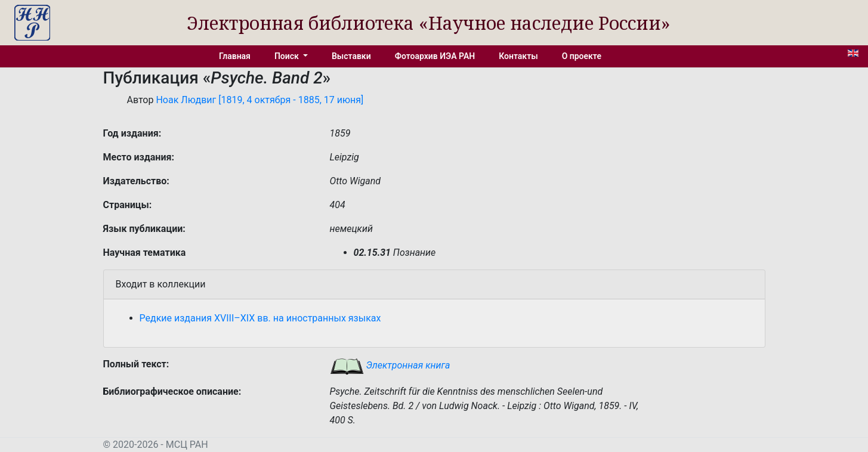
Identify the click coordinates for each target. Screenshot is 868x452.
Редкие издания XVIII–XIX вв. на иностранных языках (260, 318)
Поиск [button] (288, 56)
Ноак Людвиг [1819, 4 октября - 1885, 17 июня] (260, 100)
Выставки (351, 56)
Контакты (518, 56)
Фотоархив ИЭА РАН (435, 56)
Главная (235, 56)
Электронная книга (390, 365)
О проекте (582, 56)
